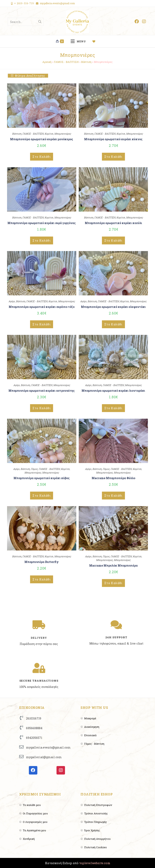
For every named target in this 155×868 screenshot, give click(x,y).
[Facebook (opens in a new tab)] (137, 21)
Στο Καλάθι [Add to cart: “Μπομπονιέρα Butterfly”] (42, 579)
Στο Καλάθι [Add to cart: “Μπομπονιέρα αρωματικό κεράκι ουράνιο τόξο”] (42, 324)
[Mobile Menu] (80, 41)
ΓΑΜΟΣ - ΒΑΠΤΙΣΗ (66, 62)
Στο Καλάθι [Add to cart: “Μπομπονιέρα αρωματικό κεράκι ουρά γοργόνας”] (42, 240)
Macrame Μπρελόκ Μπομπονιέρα (113, 565)
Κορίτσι (49, 134)
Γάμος (34, 469)
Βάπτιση (86, 62)
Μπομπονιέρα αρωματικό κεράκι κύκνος (113, 139)
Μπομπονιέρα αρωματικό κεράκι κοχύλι (113, 223)
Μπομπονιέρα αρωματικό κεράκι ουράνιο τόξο (42, 307)
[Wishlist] (96, 41)
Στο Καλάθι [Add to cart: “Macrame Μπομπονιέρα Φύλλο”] (113, 496)
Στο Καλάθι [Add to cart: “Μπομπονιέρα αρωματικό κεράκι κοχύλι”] (113, 240)
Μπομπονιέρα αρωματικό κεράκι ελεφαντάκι (113, 307)
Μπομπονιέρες (63, 134)
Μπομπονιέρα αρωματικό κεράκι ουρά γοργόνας (42, 223)
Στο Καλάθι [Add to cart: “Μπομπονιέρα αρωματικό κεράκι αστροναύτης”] (42, 408)
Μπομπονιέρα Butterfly (42, 562)
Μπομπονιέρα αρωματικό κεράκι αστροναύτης (42, 391)
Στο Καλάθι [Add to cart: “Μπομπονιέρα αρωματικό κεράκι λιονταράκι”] (113, 408)
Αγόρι (12, 301)
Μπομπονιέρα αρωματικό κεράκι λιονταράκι (113, 391)
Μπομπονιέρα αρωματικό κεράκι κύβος (42, 478)
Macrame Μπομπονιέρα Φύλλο (113, 478)
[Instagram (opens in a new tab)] (144, 21)
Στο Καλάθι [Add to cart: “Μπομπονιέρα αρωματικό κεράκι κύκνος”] (113, 157)
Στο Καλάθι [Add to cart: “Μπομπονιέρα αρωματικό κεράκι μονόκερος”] (42, 157)
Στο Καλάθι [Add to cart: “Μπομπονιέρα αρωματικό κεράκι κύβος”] (42, 496)
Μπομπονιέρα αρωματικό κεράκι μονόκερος (42, 139)
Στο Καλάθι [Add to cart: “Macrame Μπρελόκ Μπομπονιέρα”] (113, 583)
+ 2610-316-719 (24, 3)
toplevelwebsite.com (95, 863)
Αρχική (47, 62)
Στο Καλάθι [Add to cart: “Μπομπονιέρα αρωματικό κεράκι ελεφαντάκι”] (113, 324)
